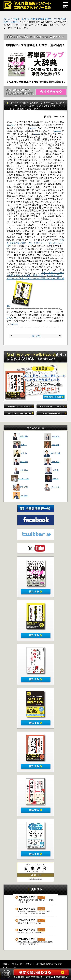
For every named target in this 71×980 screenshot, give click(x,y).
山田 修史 (20, 495)
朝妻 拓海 (52, 436)
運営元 (6, 964)
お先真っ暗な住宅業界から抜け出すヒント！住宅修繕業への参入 (35, 901)
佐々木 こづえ (20, 479)
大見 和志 (20, 470)
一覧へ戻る (35, 336)
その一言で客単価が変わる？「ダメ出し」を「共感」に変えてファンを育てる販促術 (35, 912)
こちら (12, 125)
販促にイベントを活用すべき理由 (29, 923)
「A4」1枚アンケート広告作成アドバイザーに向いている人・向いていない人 (35, 943)
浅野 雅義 (20, 436)
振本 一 (20, 445)
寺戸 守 (52, 479)
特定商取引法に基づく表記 (49, 964)
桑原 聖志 (52, 462)
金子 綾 (20, 453)
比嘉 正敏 (52, 445)
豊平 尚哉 (20, 487)
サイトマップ (9, 968)
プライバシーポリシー (23, 964)
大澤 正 (52, 470)
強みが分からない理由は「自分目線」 (31, 932)
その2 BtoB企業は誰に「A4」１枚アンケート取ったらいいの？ (35, 243)
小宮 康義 (20, 462)
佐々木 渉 (52, 487)
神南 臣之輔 (52, 453)
